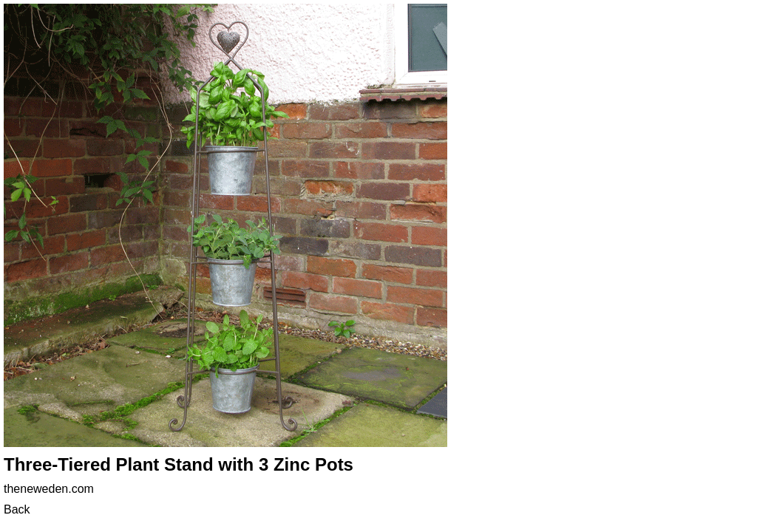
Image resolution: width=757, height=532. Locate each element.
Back (17, 509)
